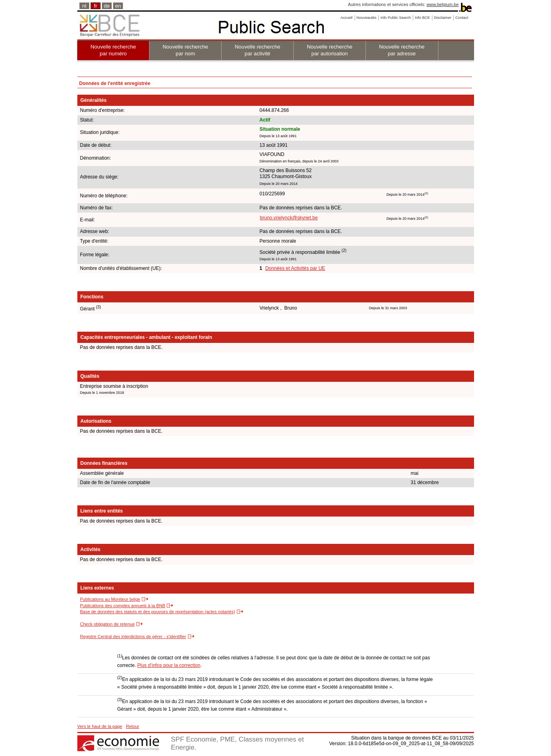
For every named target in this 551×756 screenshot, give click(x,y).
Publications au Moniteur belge (110, 599)
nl (84, 6)
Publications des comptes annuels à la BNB (123, 606)
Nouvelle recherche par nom (186, 50)
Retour (132, 726)
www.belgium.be (442, 4)
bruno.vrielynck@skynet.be (289, 218)
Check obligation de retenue (108, 624)
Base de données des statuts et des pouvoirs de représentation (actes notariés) (158, 612)
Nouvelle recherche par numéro (113, 50)
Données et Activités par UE (295, 268)
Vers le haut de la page (100, 726)
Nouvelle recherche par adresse (402, 50)
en (118, 6)
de (107, 6)
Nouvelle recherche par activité (258, 50)
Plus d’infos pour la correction (169, 665)
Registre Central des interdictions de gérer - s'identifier (133, 636)
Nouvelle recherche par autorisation (330, 50)
